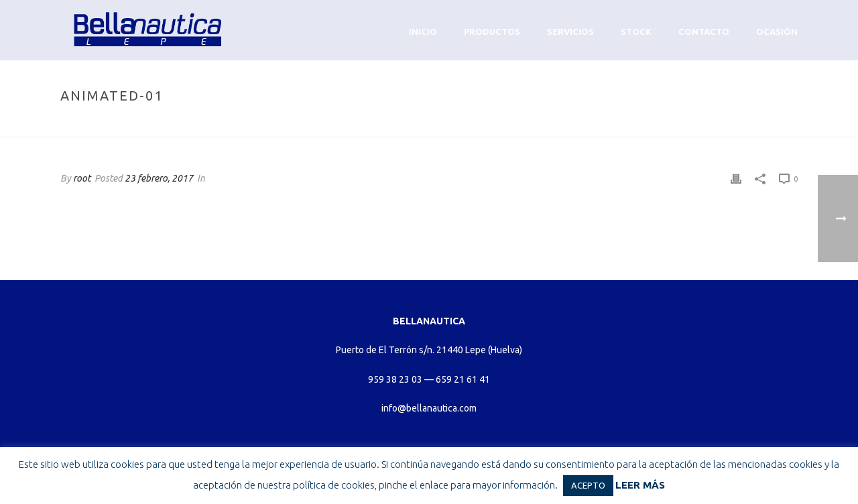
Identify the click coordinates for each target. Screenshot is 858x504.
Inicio (423, 31)
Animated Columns (685, 124)
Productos (492, 31)
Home (624, 124)
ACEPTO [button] (588, 485)
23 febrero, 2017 (159, 178)
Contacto (704, 31)
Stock (636, 31)
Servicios (570, 31)
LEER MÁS (640, 485)
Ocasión (777, 31)
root (82, 178)
